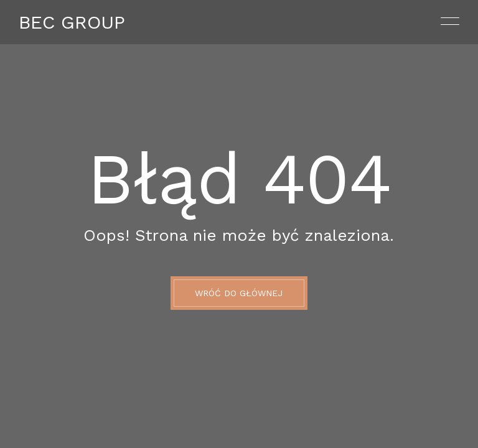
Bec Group (72, 22)
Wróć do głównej (239, 293)
